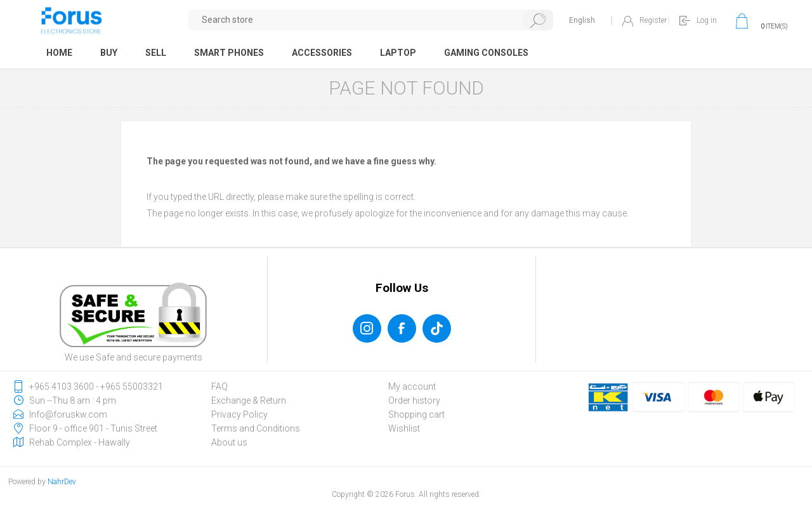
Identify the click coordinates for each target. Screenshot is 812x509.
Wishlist (404, 428)
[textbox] (371, 20)
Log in (707, 20)
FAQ (219, 387)
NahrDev (62, 482)
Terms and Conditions (256, 428)
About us (229, 442)
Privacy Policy (239, 414)
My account (412, 387)
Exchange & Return (249, 400)
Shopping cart (416, 414)
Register (653, 20)
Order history (414, 400)
